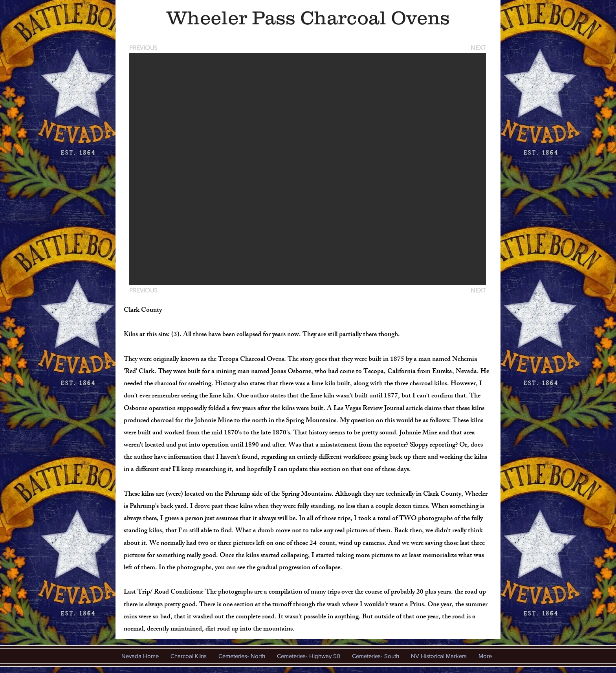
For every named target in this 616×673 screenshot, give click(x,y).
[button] (308, 169)
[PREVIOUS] (145, 48)
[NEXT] (478, 48)
